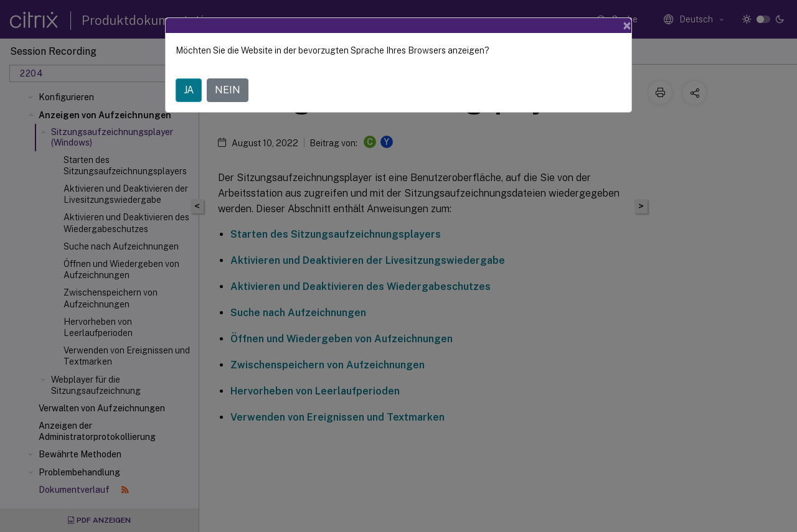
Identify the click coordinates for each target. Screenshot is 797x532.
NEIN (228, 90)
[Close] (627, 26)
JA (189, 90)
